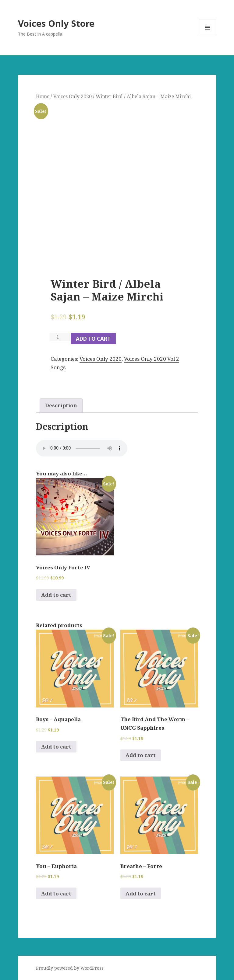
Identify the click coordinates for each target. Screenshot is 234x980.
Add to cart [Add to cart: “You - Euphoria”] (56, 893)
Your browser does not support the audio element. (82, 448)
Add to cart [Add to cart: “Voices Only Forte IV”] (56, 595)
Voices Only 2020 (73, 96)
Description (61, 405)
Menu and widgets (208, 36)
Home (43, 96)
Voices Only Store (56, 23)
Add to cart (93, 339)
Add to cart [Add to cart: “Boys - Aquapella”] (56, 747)
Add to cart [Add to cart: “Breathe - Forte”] (141, 893)
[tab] (61, 406)
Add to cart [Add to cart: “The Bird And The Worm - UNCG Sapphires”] (141, 755)
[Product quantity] (60, 337)
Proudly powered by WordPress (70, 968)
